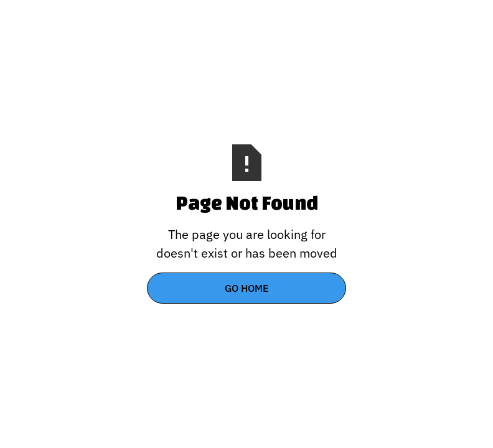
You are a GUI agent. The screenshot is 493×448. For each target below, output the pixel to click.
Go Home (247, 288)
